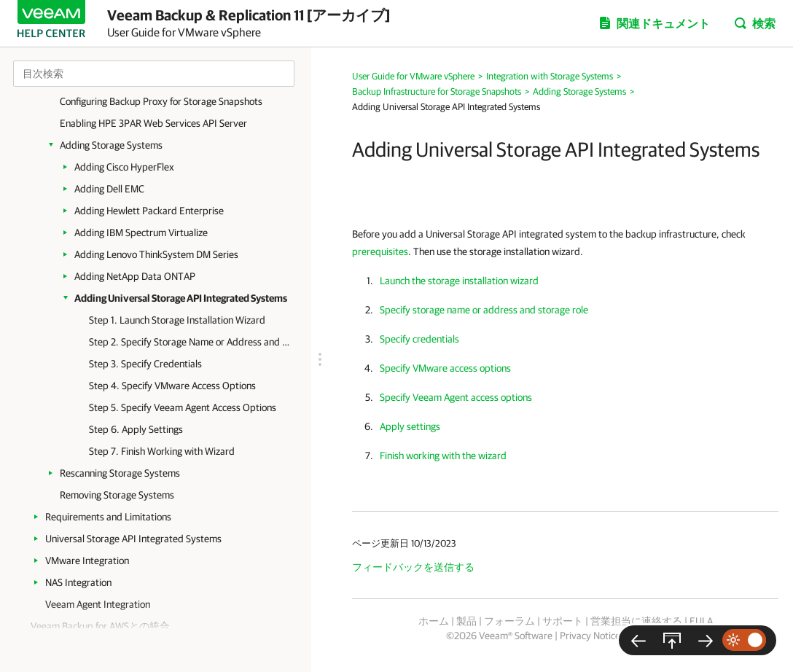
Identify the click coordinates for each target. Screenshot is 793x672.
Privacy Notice (590, 636)
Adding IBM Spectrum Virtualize (141, 233)
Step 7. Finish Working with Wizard (162, 451)
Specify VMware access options (445, 368)
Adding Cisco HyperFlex (124, 167)
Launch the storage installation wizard (459, 281)
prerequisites (380, 251)
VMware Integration (87, 560)
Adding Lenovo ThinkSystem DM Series (156, 254)
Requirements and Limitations (108, 517)
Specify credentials (419, 339)
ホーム (434, 621)
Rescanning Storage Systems (120, 473)
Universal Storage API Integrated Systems (133, 539)
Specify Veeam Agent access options (456, 397)
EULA (701, 621)
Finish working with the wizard (443, 456)
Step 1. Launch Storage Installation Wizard (177, 320)
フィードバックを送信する (413, 567)
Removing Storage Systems (117, 495)
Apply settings (410, 426)
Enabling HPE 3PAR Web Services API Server (153, 123)
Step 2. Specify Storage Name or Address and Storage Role (189, 342)
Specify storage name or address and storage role (484, 310)
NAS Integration (78, 582)
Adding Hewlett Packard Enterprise (149, 211)
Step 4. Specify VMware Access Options (172, 386)
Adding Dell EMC (109, 189)
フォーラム (509, 621)
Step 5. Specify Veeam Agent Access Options (183, 407)
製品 (466, 621)
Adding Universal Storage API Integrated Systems (181, 298)
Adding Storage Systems (111, 145)
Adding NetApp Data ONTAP (135, 276)
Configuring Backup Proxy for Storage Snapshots (161, 101)
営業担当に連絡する (636, 621)
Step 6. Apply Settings (136, 429)
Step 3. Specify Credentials (145, 364)
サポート (563, 621)
